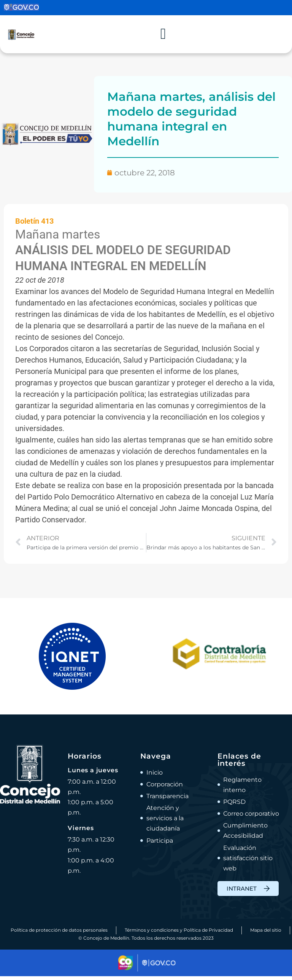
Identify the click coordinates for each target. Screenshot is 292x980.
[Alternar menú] (163, 36)
